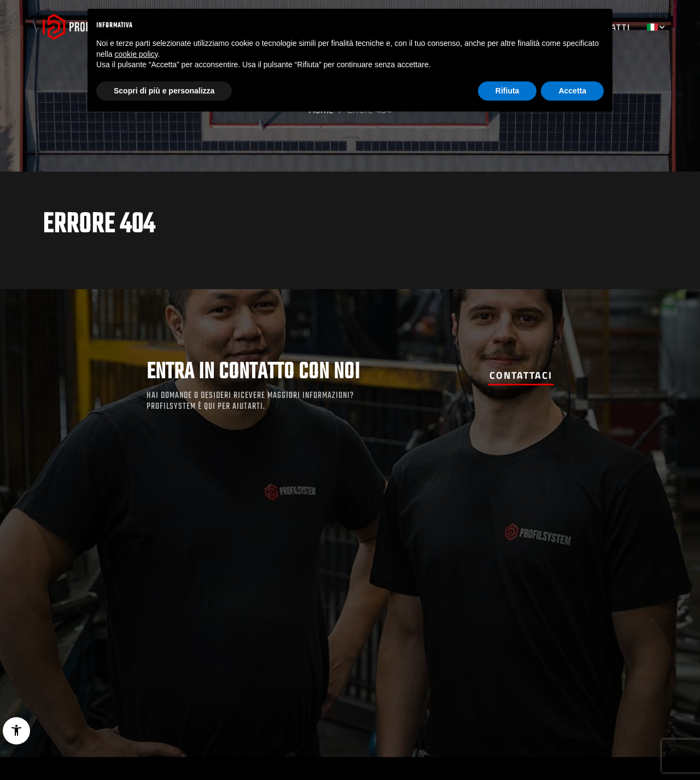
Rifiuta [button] (507, 91)
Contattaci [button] (521, 375)
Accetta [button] (572, 91)
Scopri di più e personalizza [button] (164, 91)
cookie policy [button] (136, 54)
